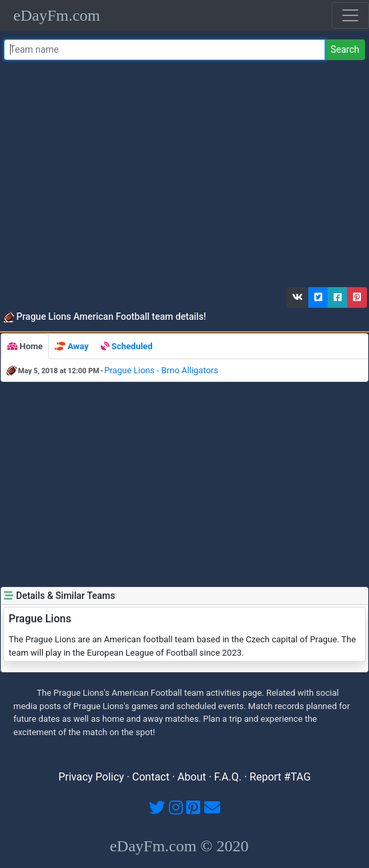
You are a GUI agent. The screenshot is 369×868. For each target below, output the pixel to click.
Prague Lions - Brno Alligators (161, 370)
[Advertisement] (182, 177)
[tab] (25, 347)
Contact (151, 777)
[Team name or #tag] (165, 50)
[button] (298, 297)
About (192, 777)
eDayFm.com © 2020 (179, 846)
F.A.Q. (228, 777)
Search (345, 49)
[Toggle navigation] (350, 15)
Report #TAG (280, 777)
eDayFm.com (57, 15)
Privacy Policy (91, 777)
